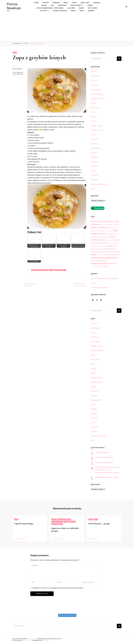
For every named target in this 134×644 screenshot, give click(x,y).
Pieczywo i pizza (97, 130)
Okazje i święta (76, 5)
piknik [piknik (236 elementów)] (115, 255)
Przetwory (62, 5)
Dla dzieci (71, 8)
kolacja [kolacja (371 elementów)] (110, 246)
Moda (82, 11)
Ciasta (74, 3)
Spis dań (46, 3)
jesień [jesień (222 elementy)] (92, 246)
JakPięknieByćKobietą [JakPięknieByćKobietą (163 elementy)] (115, 243)
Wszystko (94, 180)
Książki (81, 8)
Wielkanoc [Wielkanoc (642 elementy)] (113, 264)
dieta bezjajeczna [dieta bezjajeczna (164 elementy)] (110, 234)
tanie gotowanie (60, 270)
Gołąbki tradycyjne (102, 452)
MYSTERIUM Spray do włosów (107, 477)
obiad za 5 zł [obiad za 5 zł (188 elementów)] (100, 255)
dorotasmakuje (17, 69)
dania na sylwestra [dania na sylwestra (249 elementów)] (96, 231)
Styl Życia (44, 11)
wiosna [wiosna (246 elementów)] (93, 266)
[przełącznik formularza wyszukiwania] (126, 7)
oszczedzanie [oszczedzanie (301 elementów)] (108, 255)
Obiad (66, 3)
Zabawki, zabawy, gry (99, 184)
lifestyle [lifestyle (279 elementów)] (93, 252)
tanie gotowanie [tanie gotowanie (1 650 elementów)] (109, 258)
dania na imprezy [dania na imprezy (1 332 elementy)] (100, 227)
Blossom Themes (27, 640)
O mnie (36, 3)
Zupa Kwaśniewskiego (24, 524)
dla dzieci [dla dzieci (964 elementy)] (102, 243)
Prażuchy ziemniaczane (104, 462)
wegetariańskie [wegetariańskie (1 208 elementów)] (99, 263)
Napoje (93, 117)
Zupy (52, 5)
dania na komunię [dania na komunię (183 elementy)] (115, 228)
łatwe (51, 270)
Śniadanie (56, 3)
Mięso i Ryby (85, 3)
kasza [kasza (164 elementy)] (101, 246)
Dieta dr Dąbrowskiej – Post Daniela (50, 8)
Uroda (73, 11)
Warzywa (97, 3)
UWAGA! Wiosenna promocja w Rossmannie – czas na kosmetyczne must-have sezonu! (107, 470)
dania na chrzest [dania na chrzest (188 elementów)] (105, 225)
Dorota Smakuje (14, 6)
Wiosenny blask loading (104, 457)
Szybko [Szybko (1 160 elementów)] (95, 258)
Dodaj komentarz (19, 74)
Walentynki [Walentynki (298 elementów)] (94, 261)
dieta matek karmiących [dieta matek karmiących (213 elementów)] (104, 237)
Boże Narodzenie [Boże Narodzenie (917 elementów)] (99, 221)
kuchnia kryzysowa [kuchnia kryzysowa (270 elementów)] (96, 249)
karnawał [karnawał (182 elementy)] (97, 246)
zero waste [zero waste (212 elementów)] (98, 266)
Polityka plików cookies (99, 288)
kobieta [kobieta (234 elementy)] (105, 246)
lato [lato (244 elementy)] (115, 249)
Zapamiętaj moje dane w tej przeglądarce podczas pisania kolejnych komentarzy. (58, 588)
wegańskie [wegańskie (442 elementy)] (102, 261)
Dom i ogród (93, 8)
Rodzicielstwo (96, 148)
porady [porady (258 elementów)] (119, 255)
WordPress (46, 640)
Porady (90, 5)
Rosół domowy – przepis (99, 524)
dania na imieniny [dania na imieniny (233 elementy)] (114, 225)
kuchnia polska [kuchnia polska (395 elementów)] (108, 249)
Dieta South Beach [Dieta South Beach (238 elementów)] (110, 240)
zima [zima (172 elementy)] (103, 267)
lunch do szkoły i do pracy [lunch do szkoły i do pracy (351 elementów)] (111, 252)
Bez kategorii (96, 76)
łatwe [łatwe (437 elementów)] (107, 266)
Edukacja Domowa (60, 11)
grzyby (34, 270)
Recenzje (94, 144)
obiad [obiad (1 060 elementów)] (94, 254)
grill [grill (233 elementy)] (108, 243)
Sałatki (44, 5)
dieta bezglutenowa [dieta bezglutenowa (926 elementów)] (104, 232)
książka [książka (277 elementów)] (115, 246)
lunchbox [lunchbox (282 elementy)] (99, 252)
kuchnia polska (43, 270)
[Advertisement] (67, 26)
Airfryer (91, 11)
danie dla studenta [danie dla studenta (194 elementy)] (107, 231)
